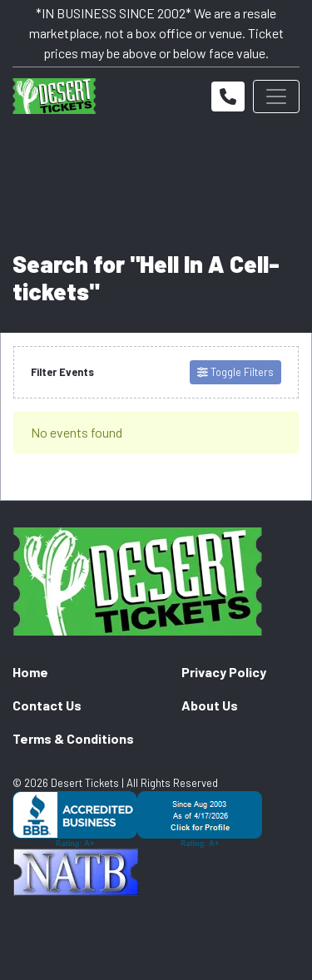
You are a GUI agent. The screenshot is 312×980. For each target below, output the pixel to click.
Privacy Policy (224, 672)
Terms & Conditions (73, 738)
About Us (210, 705)
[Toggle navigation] (276, 97)
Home (30, 672)
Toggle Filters (235, 372)
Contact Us (47, 705)
